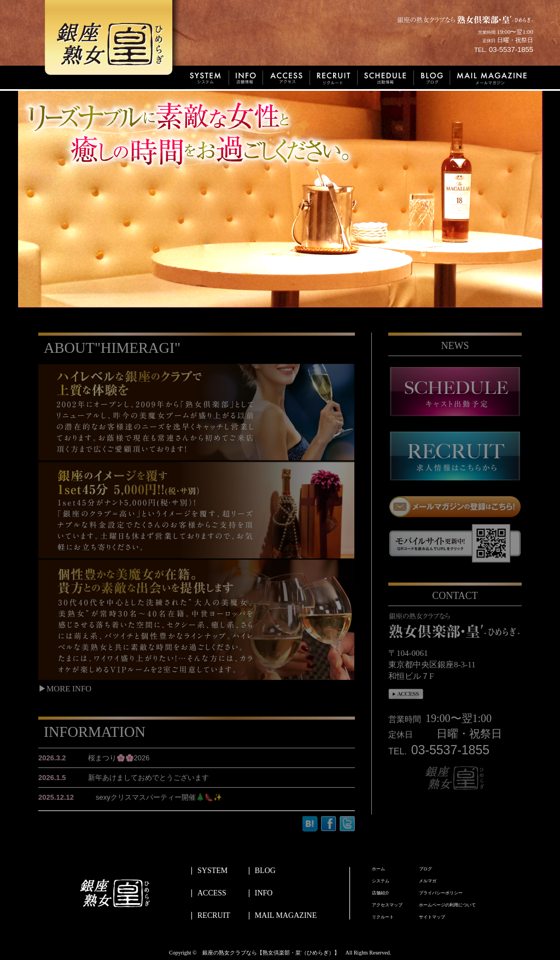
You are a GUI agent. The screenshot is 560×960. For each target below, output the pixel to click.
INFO (264, 893)
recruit (455, 456)
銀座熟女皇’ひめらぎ (113, 41)
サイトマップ (432, 917)
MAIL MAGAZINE (286, 916)
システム (381, 881)
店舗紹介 (381, 893)
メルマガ (428, 881)
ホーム (378, 869)
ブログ (425, 869)
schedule (455, 392)
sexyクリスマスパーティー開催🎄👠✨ (130, 797)
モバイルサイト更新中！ (455, 543)
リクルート (383, 917)
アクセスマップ (387, 905)
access (406, 694)
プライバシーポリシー (441, 893)
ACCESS (212, 893)
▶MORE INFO (65, 689)
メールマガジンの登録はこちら (455, 507)
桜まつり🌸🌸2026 (94, 758)
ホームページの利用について (447, 905)
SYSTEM (212, 871)
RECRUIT (214, 916)
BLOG (265, 871)
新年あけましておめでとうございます (124, 778)
